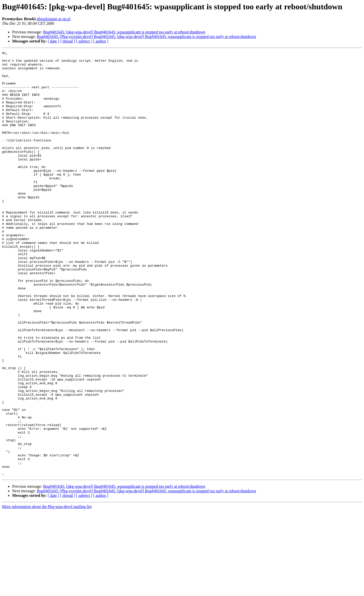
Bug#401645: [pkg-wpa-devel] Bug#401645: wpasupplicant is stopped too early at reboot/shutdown (124, 32)
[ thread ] (68, 41)
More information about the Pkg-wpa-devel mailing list (47, 592)
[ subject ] (84, 41)
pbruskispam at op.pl (54, 19)
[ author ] (101, 41)
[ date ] (53, 41)
